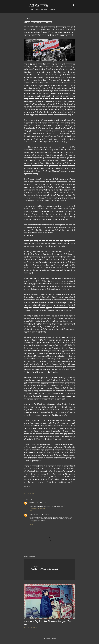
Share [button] (26, 493)
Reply (31, 511)
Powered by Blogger (49, 639)
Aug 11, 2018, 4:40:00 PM (40, 502)
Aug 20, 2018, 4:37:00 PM (43, 514)
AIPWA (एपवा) (39, 5)
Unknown (32, 514)
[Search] (74, 5)
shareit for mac (34, 522)
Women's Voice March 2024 (45, 569)
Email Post (31, 493)
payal (31, 502)
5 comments (37, 572)
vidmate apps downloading (37, 508)
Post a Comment (33, 627)
